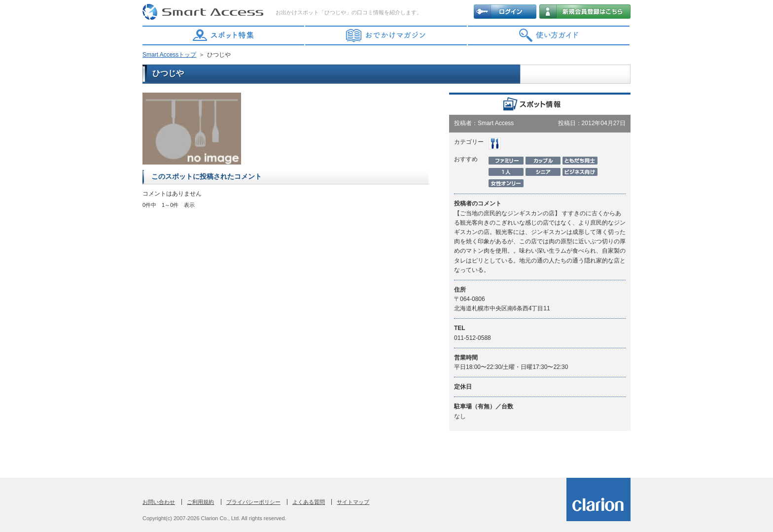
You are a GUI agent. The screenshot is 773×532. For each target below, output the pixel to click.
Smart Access (204, 12)
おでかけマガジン (386, 35)
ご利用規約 (200, 502)
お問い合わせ (159, 502)
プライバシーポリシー (253, 502)
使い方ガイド (549, 35)
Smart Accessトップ (169, 55)
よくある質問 (309, 502)
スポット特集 (224, 35)
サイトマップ (353, 502)
